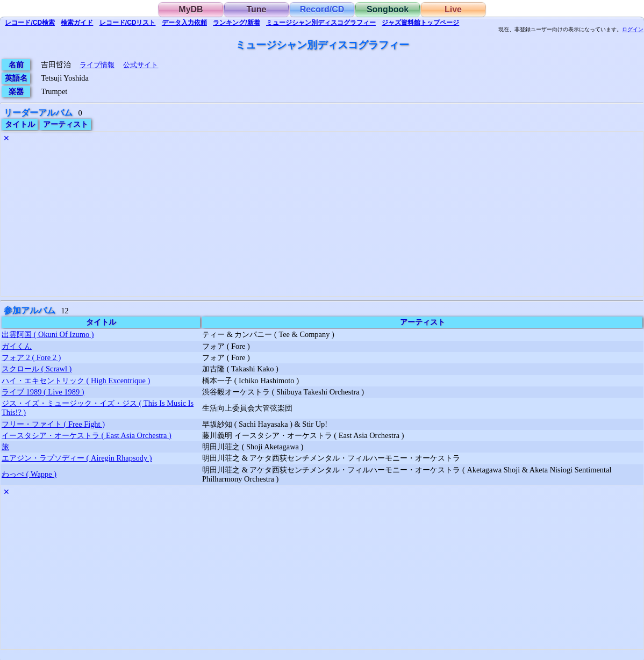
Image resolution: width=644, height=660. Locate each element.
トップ (420, 23)
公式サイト (141, 65)
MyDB (191, 9)
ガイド (77, 23)
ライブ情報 (97, 65)
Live (453, 9)
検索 (30, 23)
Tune (256, 9)
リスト (128, 23)
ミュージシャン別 (321, 23)
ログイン (633, 30)
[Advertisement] (322, 221)
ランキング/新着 (236, 23)
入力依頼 (184, 23)
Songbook (388, 9)
